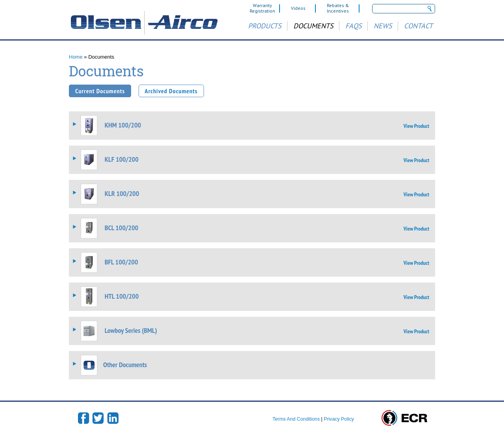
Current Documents (100, 91)
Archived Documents (171, 91)
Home (76, 57)
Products (265, 26)
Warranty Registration (262, 8)
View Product (416, 126)
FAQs (354, 26)
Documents (313, 26)
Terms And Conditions (296, 419)
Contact (418, 26)
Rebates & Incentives (338, 8)
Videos (298, 8)
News (383, 26)
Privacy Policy (339, 419)
